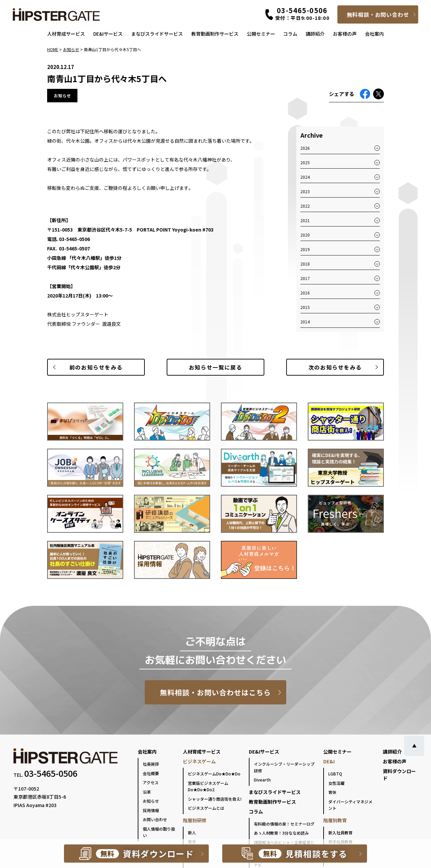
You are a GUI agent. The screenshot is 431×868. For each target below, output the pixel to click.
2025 (305, 162)
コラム (290, 34)
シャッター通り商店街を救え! (215, 799)
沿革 (147, 792)
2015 (305, 307)
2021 (305, 220)
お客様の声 (345, 34)
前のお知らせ (96, 367)
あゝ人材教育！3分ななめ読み (281, 833)
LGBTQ (335, 774)
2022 (305, 206)
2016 (305, 293)
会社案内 (374, 34)
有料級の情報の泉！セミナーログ (284, 824)
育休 (332, 792)
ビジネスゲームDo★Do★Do (214, 774)
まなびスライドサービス (157, 34)
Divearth (262, 780)
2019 (305, 249)
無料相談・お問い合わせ (378, 14)
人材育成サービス (66, 34)
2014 (305, 322)
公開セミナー (261, 34)
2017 (305, 278)
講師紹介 (315, 34)
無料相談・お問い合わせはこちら (216, 692)
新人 (192, 832)
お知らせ (151, 801)
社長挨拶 (151, 764)
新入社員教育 (340, 832)
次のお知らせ (335, 367)
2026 (305, 148)
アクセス (151, 782)
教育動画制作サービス (215, 34)
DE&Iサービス (108, 34)
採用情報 (151, 810)
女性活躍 (336, 783)
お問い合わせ (155, 819)
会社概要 (151, 773)
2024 (305, 177)
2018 (305, 264)
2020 (305, 235)
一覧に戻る (215, 367)
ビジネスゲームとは (206, 808)
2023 (305, 191)
